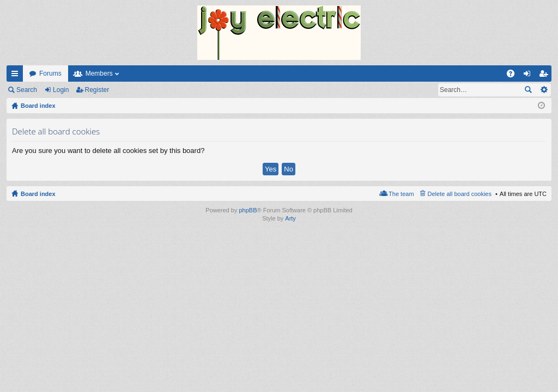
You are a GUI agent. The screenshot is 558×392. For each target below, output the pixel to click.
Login (61, 90)
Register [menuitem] (546, 76)
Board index (38, 194)
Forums (50, 73)
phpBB (248, 210)
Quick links (17, 76)
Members (99, 73)
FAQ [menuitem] (514, 76)
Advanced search (544, 90)
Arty (290, 218)
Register (97, 90)
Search (27, 90)
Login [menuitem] (529, 76)
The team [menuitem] (401, 194)
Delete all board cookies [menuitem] (460, 194)
